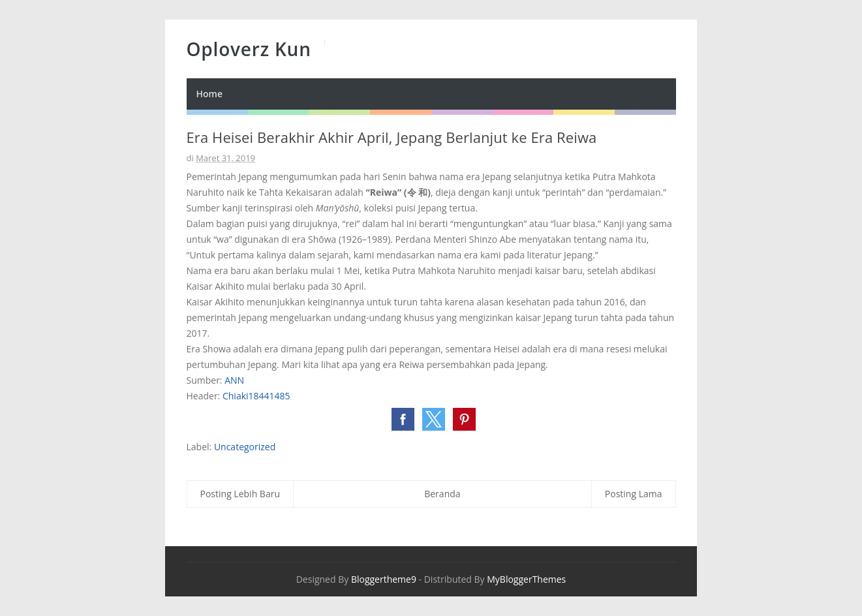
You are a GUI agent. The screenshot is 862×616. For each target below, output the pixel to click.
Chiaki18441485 (256, 396)
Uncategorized (245, 447)
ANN (234, 380)
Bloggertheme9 (384, 579)
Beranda (442, 494)
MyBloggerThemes (526, 579)
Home (210, 94)
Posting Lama (634, 494)
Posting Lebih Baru (240, 494)
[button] (403, 419)
